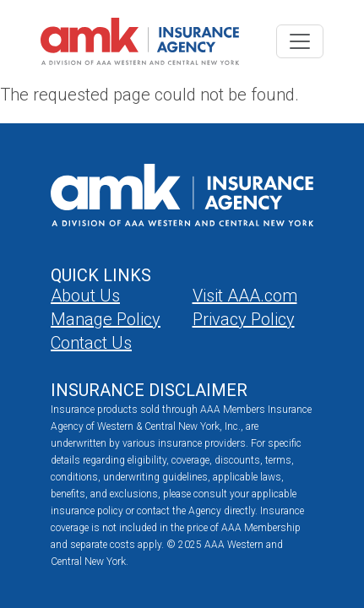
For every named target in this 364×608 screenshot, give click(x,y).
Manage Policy (106, 319)
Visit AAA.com (245, 296)
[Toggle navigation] (300, 41)
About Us (85, 296)
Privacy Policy (244, 319)
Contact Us (91, 343)
